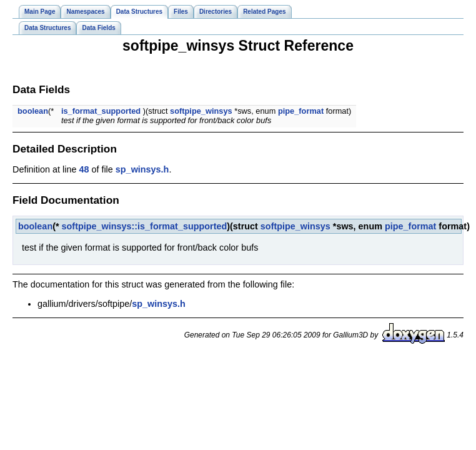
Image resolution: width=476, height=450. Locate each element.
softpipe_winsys (201, 111)
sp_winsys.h (142, 169)
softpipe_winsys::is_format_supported (145, 226)
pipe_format (301, 111)
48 (84, 169)
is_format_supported (101, 111)
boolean (33, 111)
